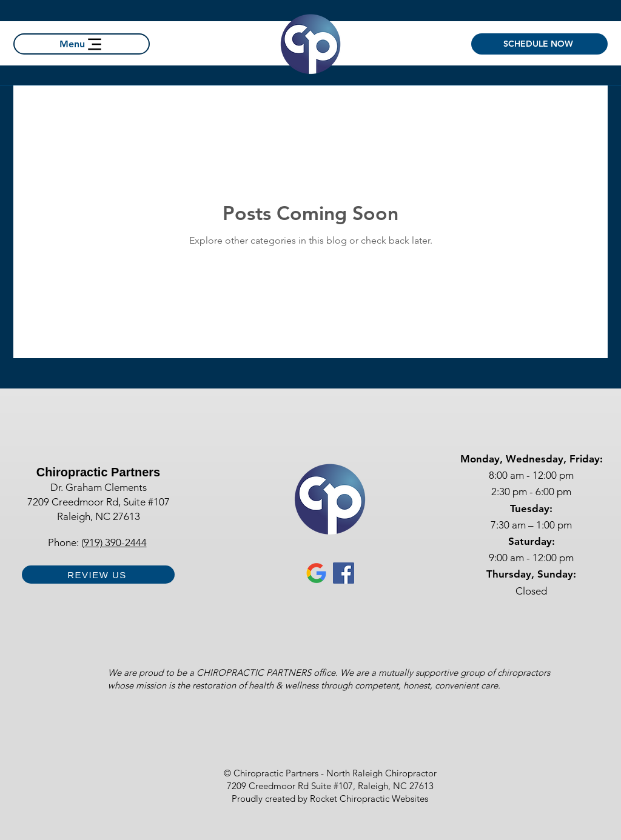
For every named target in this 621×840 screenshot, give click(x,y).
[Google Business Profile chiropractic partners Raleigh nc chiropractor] (316, 573)
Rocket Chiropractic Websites (369, 798)
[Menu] (82, 44)
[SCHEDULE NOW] (539, 44)
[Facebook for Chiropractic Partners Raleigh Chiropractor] (344, 573)
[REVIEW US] (98, 575)
